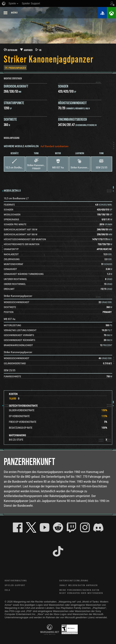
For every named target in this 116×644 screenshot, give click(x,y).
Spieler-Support (15, 585)
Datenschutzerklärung (74, 580)
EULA (7, 590)
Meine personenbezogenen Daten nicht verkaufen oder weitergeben (81, 591)
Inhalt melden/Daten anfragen (78, 585)
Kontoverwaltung (16, 580)
